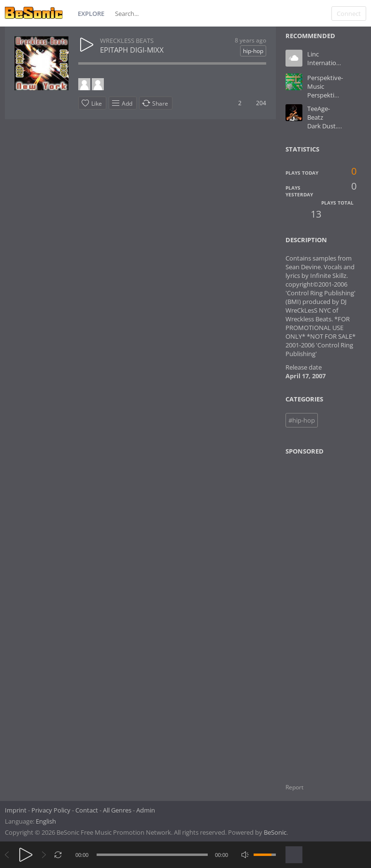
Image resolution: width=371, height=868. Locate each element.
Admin (146, 810)
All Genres (117, 810)
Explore (91, 14)
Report (294, 787)
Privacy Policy (51, 810)
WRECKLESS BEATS (127, 41)
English (46, 821)
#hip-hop (302, 420)
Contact (87, 810)
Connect (349, 14)
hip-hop (253, 51)
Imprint (16, 810)
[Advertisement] (328, 613)
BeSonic (275, 832)
